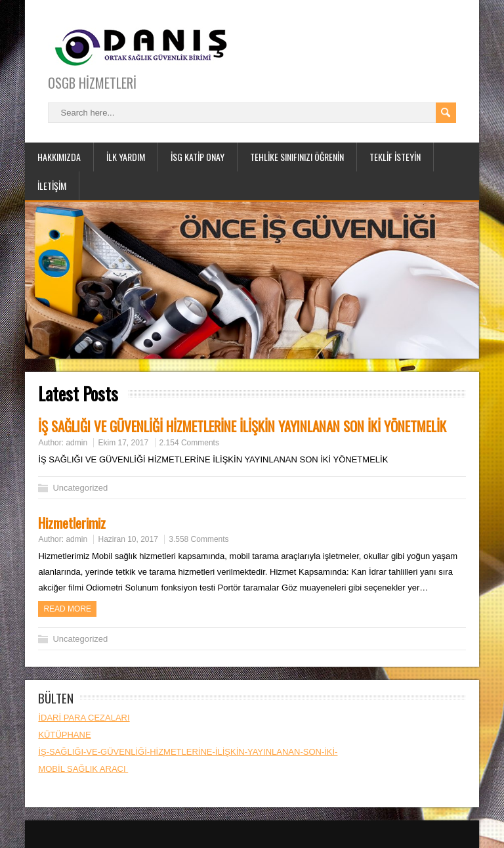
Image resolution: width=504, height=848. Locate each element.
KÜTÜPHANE (64, 735)
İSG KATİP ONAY (198, 157)
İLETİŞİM (52, 186)
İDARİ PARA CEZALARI (84, 718)
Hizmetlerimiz (72, 523)
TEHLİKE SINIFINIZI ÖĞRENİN (297, 157)
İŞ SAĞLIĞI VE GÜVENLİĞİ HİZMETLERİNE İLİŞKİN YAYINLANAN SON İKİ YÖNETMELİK (242, 426)
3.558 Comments (199, 539)
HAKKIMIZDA (59, 157)
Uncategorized (80, 488)
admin (76, 443)
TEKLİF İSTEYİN (395, 157)
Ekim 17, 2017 (123, 443)
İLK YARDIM (126, 157)
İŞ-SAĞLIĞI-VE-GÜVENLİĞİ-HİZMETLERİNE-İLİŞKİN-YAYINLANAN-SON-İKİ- (188, 752)
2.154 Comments (189, 443)
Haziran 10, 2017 (128, 539)
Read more (67, 609)
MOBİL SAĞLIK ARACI (83, 769)
